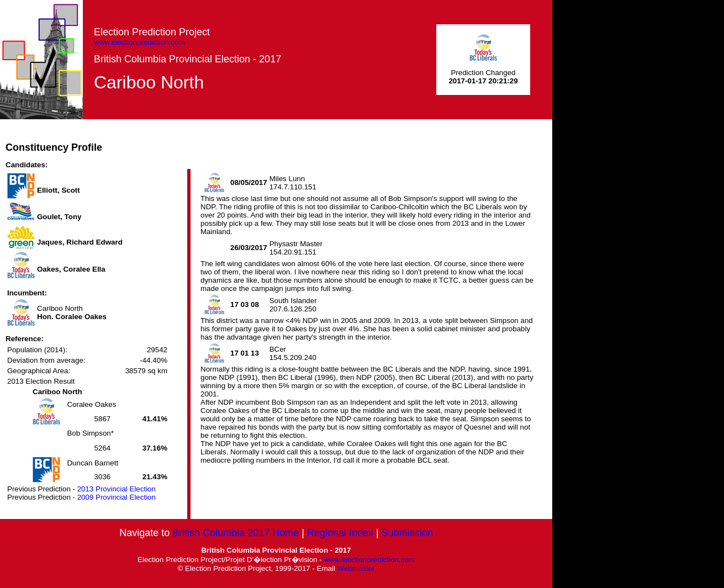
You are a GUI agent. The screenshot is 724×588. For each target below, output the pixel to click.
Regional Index (340, 533)
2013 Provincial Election (117, 489)
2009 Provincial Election (117, 497)
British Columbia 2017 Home (236, 533)
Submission (407, 533)
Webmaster (356, 568)
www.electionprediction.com (139, 42)
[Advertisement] (351, 144)
